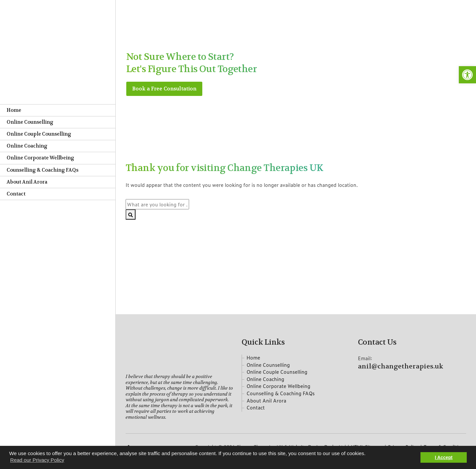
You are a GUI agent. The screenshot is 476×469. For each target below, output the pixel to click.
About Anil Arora (27, 182)
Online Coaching (27, 146)
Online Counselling (30, 122)
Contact (16, 194)
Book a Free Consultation (165, 89)
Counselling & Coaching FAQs (42, 170)
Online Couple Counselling (39, 134)
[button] (467, 75)
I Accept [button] (444, 457)
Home (14, 110)
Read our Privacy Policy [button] (37, 460)
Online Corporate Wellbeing (40, 158)
